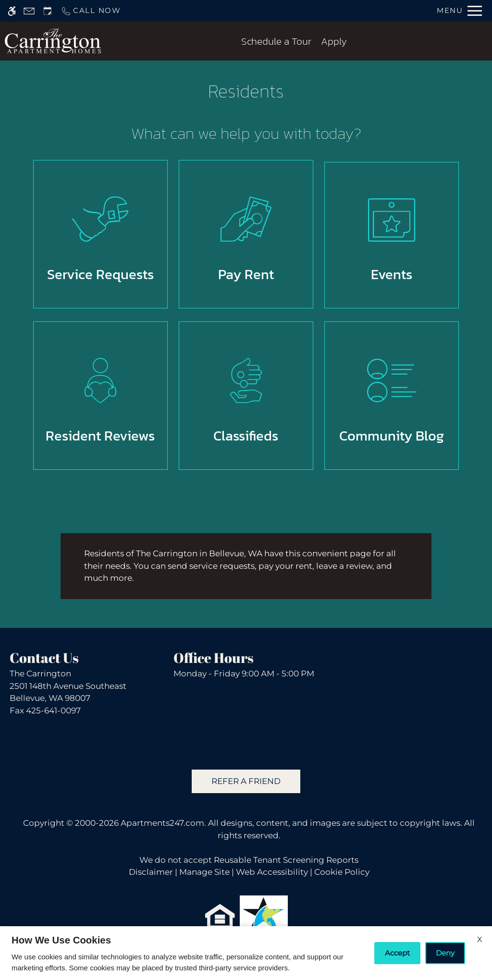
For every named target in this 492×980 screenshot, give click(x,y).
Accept (397, 953)
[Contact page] (29, 11)
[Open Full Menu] (459, 11)
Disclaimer (151, 872)
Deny (445, 953)
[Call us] (91, 11)
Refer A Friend (246, 781)
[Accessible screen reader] (12, 11)
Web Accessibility (272, 872)
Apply (334, 41)
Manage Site (204, 872)
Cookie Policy (342, 872)
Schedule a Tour (276, 41)
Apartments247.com (162, 823)
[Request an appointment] (48, 11)
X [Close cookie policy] (480, 939)
